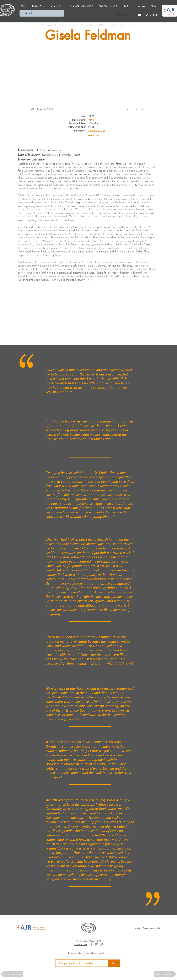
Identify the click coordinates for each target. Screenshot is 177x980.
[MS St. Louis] (109, 135)
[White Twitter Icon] (147, 15)
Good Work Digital (152, 928)
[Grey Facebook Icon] (92, 944)
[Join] (114, 963)
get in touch (111, 25)
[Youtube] (140, 15)
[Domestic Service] (109, 131)
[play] (128, 109)
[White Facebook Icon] (143, 15)
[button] (57, 5)
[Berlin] (94, 120)
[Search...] (42, 13)
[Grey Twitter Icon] (96, 944)
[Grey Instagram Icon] (101, 944)
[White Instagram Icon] (150, 15)
